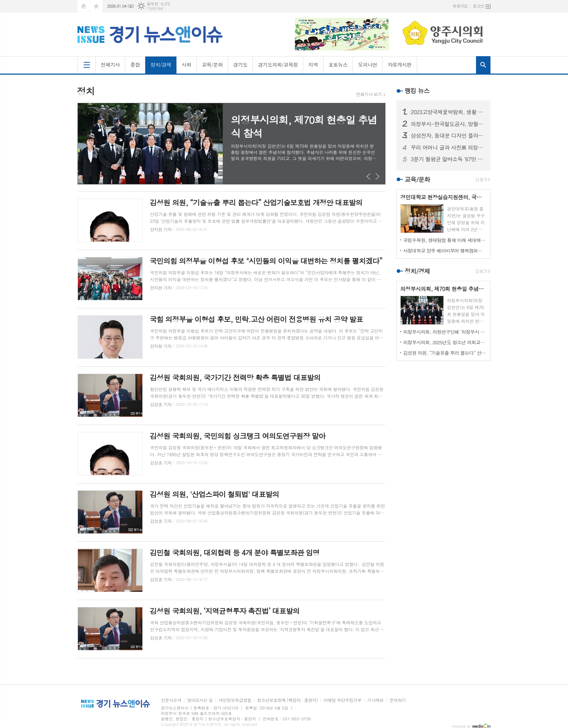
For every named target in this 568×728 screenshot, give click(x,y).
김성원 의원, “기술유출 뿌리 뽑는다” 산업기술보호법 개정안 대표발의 (445, 353)
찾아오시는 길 (200, 700)
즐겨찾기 (96, 6)
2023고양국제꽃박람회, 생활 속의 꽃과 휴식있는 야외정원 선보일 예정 (448, 112)
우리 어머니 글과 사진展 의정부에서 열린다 (448, 147)
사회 (187, 65)
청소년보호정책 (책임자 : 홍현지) (287, 700)
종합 (135, 65)
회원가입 (460, 6)
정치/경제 (161, 65)
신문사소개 (171, 700)
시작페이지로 (84, 6)
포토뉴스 (338, 65)
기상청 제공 (155, 9)
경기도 (240, 65)
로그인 (478, 6)
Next (378, 176)
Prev (369, 176)
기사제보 (375, 700)
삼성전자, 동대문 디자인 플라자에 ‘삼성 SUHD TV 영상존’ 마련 (448, 136)
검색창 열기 (483, 65)
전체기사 (110, 65)
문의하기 (398, 700)
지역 (313, 65)
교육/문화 (212, 65)
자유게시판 (400, 65)
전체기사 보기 (369, 94)
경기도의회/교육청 (278, 65)
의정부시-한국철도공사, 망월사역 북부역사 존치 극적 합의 (448, 124)
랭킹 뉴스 (417, 91)
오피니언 (367, 65)
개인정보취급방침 (235, 700)
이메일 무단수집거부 (343, 700)
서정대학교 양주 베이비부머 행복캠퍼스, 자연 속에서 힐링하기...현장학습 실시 (445, 251)
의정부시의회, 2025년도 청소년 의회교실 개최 (445, 342)
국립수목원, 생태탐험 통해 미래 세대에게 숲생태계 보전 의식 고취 (445, 240)
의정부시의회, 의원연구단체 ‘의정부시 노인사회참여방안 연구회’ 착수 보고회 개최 (445, 332)
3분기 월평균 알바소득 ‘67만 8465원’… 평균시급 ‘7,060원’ (448, 159)
